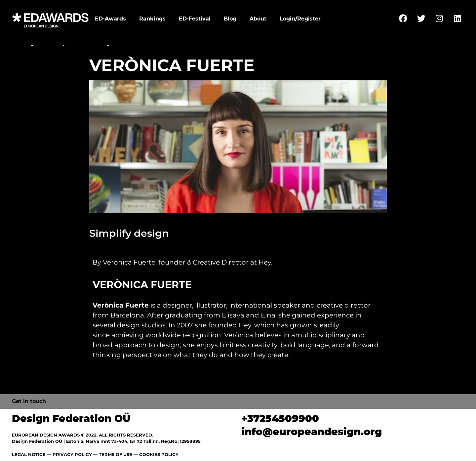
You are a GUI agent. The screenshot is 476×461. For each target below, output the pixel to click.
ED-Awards (110, 19)
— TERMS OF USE (113, 454)
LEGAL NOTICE (29, 454)
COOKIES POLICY (159, 454)
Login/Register (300, 19)
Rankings (152, 19)
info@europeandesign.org (312, 432)
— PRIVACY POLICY (69, 454)
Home (21, 45)
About (258, 19)
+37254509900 (280, 419)
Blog (230, 19)
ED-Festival (195, 19)
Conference (86, 45)
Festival (48, 45)
